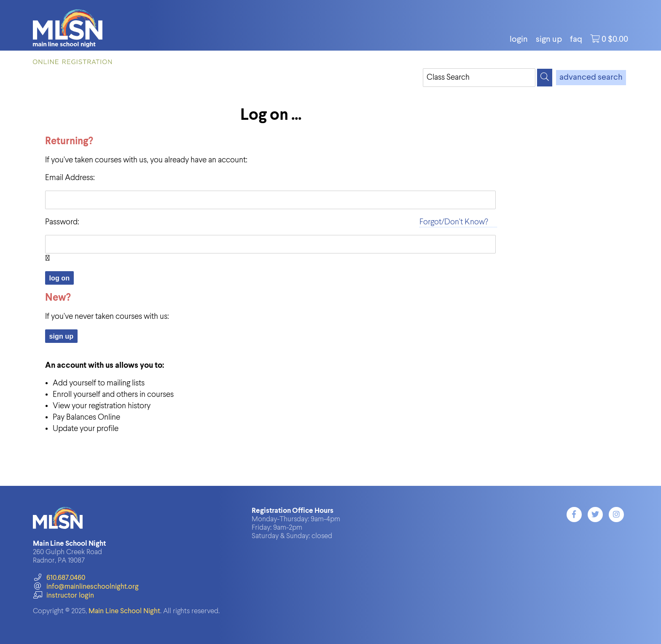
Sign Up (549, 40)
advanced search (591, 78)
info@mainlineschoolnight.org (86, 587)
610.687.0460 (59, 578)
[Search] (545, 78)
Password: (62, 222)
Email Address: (70, 178)
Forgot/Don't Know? (454, 222)
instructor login (63, 596)
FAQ (576, 40)
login (519, 40)
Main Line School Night (124, 611)
